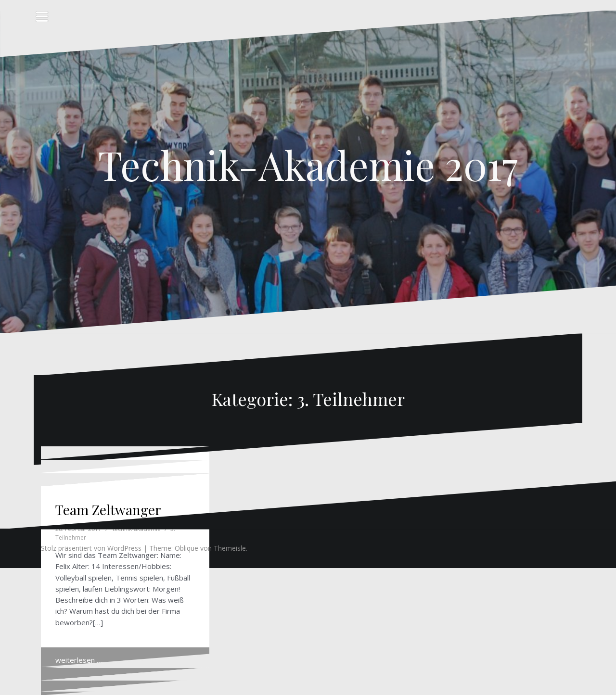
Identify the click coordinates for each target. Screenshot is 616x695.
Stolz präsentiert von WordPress (91, 548)
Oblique (186, 548)
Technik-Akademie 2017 (308, 164)
